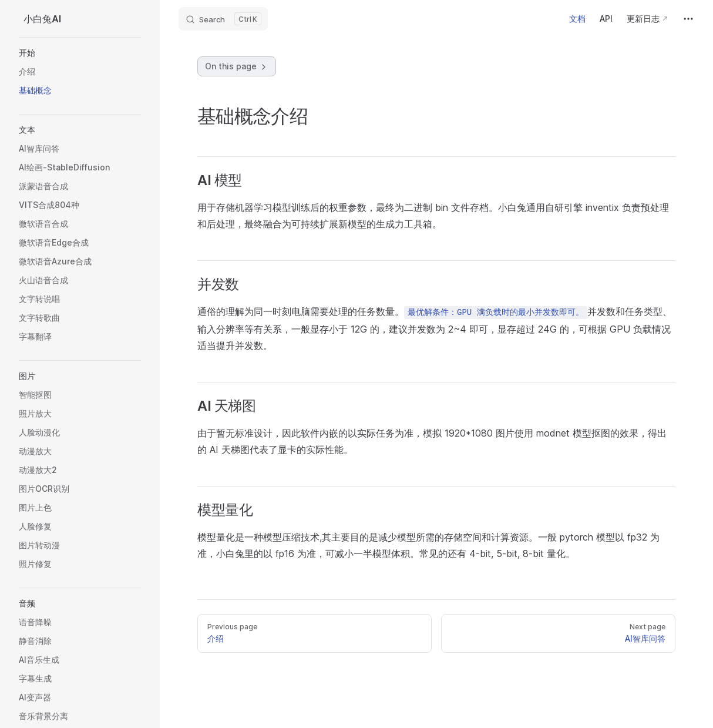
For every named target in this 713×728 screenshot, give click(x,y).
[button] (80, 53)
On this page (237, 66)
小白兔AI (42, 19)
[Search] (223, 19)
